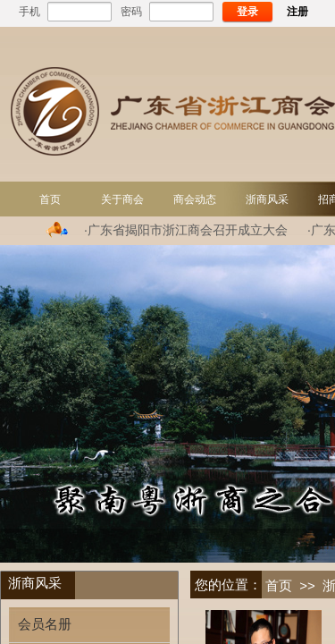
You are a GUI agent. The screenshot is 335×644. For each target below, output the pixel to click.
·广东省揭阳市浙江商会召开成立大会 (186, 230)
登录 (247, 12)
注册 (297, 12)
